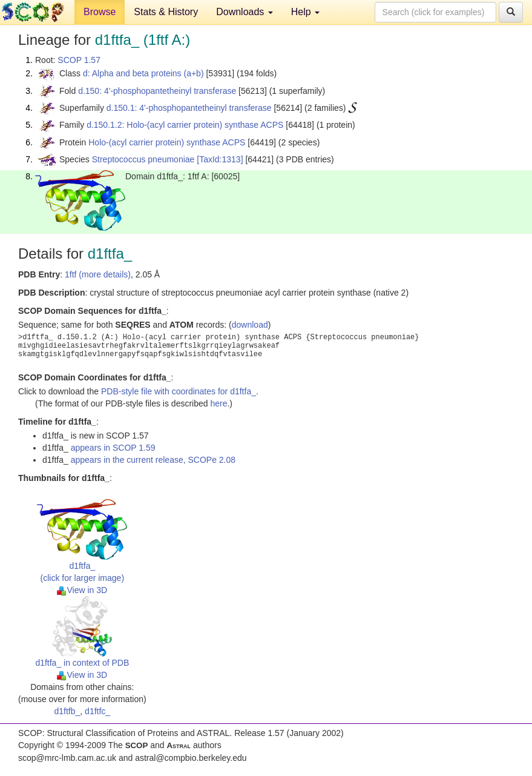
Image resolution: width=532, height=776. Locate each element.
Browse (100, 12)
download (250, 325)
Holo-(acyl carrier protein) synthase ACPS (167, 142)
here (218, 403)
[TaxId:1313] (220, 159)
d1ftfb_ (67, 711)
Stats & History (166, 12)
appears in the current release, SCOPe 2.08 (153, 460)
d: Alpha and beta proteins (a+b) (143, 73)
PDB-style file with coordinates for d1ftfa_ (179, 391)
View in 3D (82, 590)
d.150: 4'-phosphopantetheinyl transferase (157, 91)
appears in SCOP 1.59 (113, 448)
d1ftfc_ (97, 711)
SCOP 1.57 (79, 60)
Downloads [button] (245, 12)
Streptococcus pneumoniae (143, 159)
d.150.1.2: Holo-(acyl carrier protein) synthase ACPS (185, 125)
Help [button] (305, 12)
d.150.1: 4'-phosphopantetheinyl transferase (189, 108)
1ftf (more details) (98, 274)
